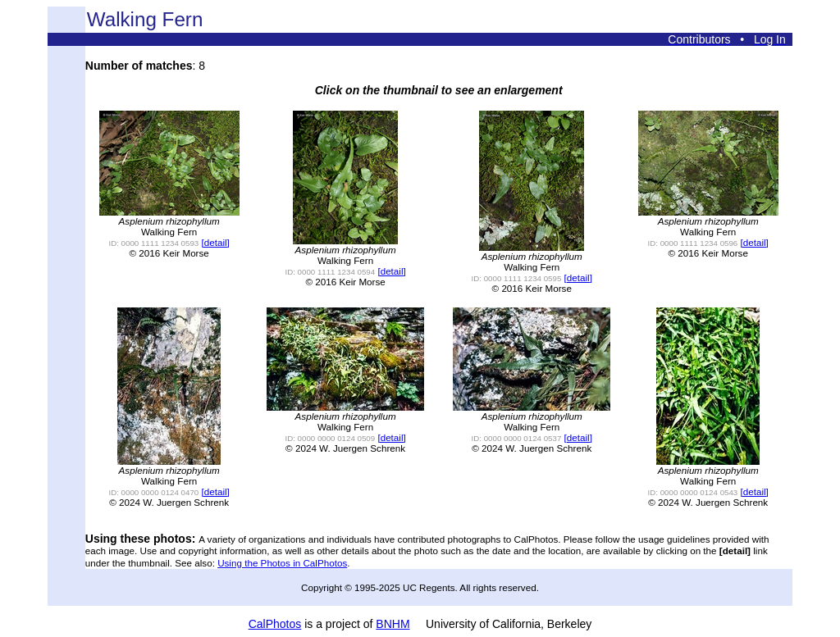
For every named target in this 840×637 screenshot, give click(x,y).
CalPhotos (275, 624)
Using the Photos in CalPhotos (282, 563)
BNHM (393, 624)
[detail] (215, 242)
